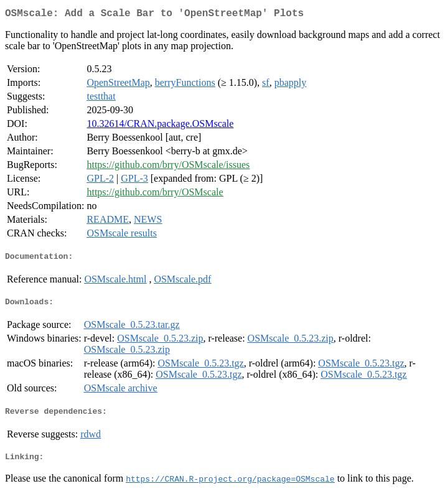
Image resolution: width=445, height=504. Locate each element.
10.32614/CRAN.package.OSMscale (160, 126)
